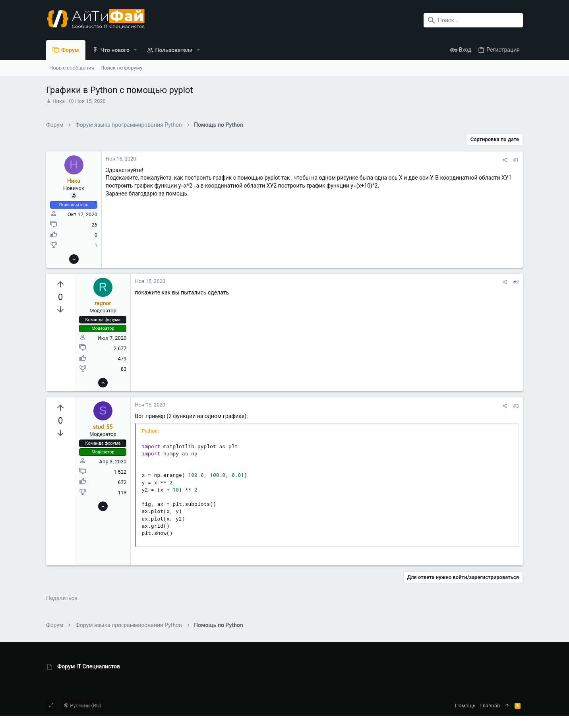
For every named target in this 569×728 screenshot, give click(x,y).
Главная (490, 706)
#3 (516, 406)
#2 (516, 282)
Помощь (465, 706)
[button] (135, 50)
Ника (59, 101)
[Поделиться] (505, 160)
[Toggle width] (51, 706)
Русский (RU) (82, 706)
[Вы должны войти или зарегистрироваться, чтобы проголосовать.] (60, 285)
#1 (516, 160)
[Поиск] (473, 20)
